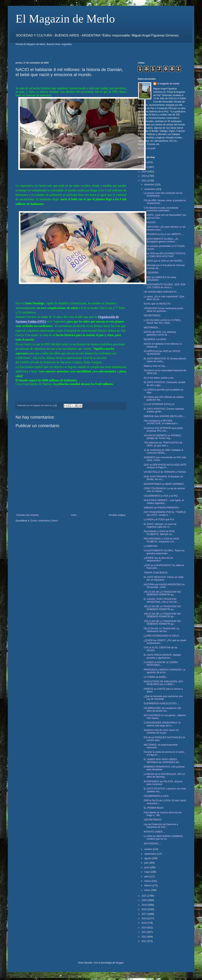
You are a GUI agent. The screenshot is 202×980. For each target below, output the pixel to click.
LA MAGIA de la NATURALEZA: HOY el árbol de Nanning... (164, 775)
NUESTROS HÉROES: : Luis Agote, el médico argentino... (164, 502)
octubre (148, 849)
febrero (148, 885)
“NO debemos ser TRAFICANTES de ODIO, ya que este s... (163, 444)
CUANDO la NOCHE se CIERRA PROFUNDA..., (161, 664)
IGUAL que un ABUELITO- (157, 304)
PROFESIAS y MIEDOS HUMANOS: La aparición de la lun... (164, 671)
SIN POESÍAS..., (152, 844)
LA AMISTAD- (151, 546)
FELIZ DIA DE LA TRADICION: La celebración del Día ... (161, 630)
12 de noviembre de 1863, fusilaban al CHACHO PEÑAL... (163, 451)
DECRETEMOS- (152, 316)
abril (147, 877)
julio (147, 863)
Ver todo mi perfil (147, 148)
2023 (145, 176)
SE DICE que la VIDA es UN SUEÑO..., (164, 261)
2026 (145, 162)
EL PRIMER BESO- (154, 808)
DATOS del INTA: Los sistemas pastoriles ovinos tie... (160, 333)
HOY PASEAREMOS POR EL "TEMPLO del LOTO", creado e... (165, 513)
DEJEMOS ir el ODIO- (155, 339)
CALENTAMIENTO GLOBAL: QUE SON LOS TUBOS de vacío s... (165, 286)
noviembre (150, 189)
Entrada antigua (117, 515)
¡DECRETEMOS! (153, 820)
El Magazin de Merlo (65, 19)
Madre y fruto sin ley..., (155, 366)
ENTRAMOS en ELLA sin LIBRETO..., (163, 234)
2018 (145, 909)
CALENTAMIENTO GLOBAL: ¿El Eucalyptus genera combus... (161, 240)
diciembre (150, 185)
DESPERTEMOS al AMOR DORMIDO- (164, 484)
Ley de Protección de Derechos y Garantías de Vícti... (161, 826)
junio (147, 867)
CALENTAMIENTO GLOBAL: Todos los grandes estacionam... (164, 552)
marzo (148, 881)
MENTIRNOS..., (152, 328)
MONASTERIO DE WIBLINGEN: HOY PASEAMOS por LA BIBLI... (164, 683)
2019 (145, 905)
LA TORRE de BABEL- (156, 677)
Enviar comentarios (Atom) (44, 521)
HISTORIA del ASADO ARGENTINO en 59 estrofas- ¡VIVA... (164, 586)
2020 (145, 900)
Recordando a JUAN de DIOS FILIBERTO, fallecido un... (159, 533)
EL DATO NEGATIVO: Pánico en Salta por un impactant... (164, 578)
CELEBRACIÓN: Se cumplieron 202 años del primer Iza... (162, 709)
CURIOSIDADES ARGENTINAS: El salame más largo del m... (162, 724)
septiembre (150, 854)
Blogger (120, 963)
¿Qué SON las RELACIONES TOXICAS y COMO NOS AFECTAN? (165, 255)
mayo (148, 872)
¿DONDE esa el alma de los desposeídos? (158, 559)
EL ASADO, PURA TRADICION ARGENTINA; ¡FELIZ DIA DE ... (162, 600)
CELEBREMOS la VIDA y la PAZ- (161, 496)
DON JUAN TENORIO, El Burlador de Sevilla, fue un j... (163, 478)
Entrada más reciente (28, 515)
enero (148, 890)
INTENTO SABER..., (154, 832)
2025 (145, 167)
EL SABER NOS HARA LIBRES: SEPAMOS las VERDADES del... (162, 761)
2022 (145, 181)
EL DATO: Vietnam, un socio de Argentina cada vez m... (160, 526)
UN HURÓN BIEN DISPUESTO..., (161, 292)
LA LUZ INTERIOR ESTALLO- (159, 404)
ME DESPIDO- (151, 273)
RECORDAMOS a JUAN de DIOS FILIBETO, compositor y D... (161, 540)
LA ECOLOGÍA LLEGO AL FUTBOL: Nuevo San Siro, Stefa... (163, 322)
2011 (145, 941)
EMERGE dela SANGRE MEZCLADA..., (165, 416)
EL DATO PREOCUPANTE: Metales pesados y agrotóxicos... (162, 656)
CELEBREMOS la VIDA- (156, 796)
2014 (145, 928)
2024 (145, 172)
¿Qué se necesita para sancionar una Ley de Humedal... (163, 698)
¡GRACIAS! (150, 222)
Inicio (74, 515)
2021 (145, 896)
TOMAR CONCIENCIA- (156, 573)
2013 (145, 932)
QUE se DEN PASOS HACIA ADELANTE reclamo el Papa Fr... (165, 466)
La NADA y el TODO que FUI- (159, 519)
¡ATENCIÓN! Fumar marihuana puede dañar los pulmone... (163, 310)
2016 (145, 918)
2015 (145, 923)
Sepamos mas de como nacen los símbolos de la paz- (161, 731)
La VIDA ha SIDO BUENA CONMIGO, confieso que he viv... (163, 838)
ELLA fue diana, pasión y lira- (159, 378)
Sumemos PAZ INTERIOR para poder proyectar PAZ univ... (163, 429)
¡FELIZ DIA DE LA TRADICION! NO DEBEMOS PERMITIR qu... (162, 593)
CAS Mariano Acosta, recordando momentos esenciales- (161, 209)
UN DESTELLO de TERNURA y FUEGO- (165, 472)
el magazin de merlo (168, 84)
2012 (145, 937)
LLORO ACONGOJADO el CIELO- (162, 636)
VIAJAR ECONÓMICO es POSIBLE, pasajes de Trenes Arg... (163, 437)
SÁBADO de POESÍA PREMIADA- (162, 508)
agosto (148, 858)
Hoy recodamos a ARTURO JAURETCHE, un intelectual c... (162, 422)
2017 (145, 914)
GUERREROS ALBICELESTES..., (161, 703)
